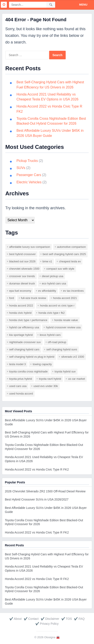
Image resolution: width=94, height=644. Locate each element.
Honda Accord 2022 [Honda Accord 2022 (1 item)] (21, 306)
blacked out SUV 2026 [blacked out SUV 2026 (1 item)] (22, 261)
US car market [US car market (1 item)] (77, 379)
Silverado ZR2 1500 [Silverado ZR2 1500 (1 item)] (73, 357)
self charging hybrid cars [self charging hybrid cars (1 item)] (24, 349)
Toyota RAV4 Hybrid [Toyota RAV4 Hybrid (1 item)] (50, 379)
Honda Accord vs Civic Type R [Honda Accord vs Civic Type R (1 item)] (57, 306)
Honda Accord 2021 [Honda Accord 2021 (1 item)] (65, 298)
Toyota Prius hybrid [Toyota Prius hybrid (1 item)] (21, 379)
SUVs (21, 168)
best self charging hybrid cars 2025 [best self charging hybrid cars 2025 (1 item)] (64, 254)
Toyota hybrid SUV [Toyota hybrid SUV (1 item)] (65, 371)
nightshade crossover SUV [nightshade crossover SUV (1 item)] (25, 342)
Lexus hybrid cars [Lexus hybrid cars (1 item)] (50, 335)
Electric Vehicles (29, 182)
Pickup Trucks (27, 161)
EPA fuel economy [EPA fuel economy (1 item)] (20, 291)
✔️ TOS (67, 619)
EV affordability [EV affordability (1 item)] (47, 291)
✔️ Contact (31, 619)
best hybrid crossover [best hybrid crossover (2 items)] (23, 254)
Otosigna (50, 637)
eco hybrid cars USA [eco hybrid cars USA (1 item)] (54, 283)
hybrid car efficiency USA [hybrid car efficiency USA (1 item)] (24, 327)
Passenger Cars (29, 175)
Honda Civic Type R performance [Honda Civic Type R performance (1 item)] (28, 320)
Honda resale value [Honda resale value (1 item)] (66, 320)
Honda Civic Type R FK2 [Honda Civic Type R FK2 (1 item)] (52, 313)
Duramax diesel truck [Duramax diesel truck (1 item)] (22, 283)
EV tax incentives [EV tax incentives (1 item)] (73, 291)
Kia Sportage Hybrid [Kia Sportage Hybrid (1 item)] (21, 335)
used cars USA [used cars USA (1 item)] (18, 386)
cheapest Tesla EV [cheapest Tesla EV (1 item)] (70, 261)
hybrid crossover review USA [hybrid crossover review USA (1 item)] (63, 327)
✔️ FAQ (79, 619)
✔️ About (16, 619)
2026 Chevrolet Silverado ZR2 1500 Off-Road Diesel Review (45, 491)
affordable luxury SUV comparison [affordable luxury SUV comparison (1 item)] (30, 247)
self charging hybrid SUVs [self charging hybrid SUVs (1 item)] (62, 349)
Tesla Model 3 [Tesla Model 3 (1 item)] (17, 364)
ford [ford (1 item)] (12, 298)
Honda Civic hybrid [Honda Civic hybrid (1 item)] (20, 313)
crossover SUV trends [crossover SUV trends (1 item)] (22, 276)
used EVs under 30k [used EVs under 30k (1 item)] (46, 386)
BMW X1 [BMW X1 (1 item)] (47, 261)
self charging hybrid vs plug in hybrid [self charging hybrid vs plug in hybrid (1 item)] (32, 357)
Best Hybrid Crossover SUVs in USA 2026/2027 (37, 499)
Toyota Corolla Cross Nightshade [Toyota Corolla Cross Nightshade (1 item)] (28, 371)
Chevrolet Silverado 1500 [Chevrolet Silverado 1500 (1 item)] (24, 269)
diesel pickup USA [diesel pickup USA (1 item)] (53, 276)
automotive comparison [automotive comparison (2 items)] (71, 247)
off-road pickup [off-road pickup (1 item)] (57, 342)
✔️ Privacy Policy (47, 624)
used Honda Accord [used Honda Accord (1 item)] (21, 394)
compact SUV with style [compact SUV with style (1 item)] (60, 269)
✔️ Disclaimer (50, 619)
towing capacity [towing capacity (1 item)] (42, 364)
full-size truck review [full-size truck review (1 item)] (34, 298)
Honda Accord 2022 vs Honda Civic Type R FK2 (37, 469)
